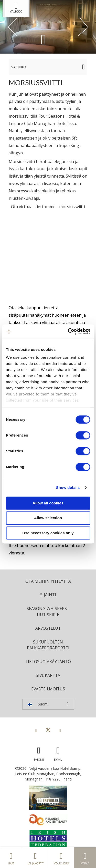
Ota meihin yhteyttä (48, 581)
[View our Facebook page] (36, 730)
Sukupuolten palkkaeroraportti (48, 645)
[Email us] (58, 753)
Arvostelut (48, 628)
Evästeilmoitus (48, 689)
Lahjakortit (35, 858)
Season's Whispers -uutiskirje (48, 612)
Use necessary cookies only (48, 533)
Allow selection (48, 518)
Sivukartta (48, 675)
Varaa (85, 858)
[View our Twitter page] (48, 730)
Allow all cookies (48, 503)
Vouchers (61, 858)
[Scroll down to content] (44, 39)
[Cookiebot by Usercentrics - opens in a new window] (68, 331)
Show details (68, 487)
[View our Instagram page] (60, 730)
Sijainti (48, 595)
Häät (11, 858)
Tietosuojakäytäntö (48, 662)
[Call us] (39, 753)
